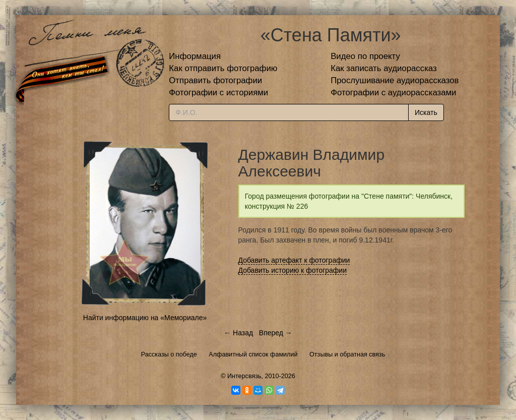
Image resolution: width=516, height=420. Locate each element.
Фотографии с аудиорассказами (393, 93)
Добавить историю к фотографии (293, 270)
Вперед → (276, 333)
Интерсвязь (244, 376)
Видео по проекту (365, 56)
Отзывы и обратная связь (347, 354)
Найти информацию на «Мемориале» (145, 318)
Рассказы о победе (169, 354)
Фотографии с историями (218, 93)
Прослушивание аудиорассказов (395, 80)
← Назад (238, 333)
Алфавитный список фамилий (253, 354)
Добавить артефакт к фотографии (294, 260)
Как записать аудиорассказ (384, 68)
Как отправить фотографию (223, 68)
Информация (195, 56)
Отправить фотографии (215, 80)
